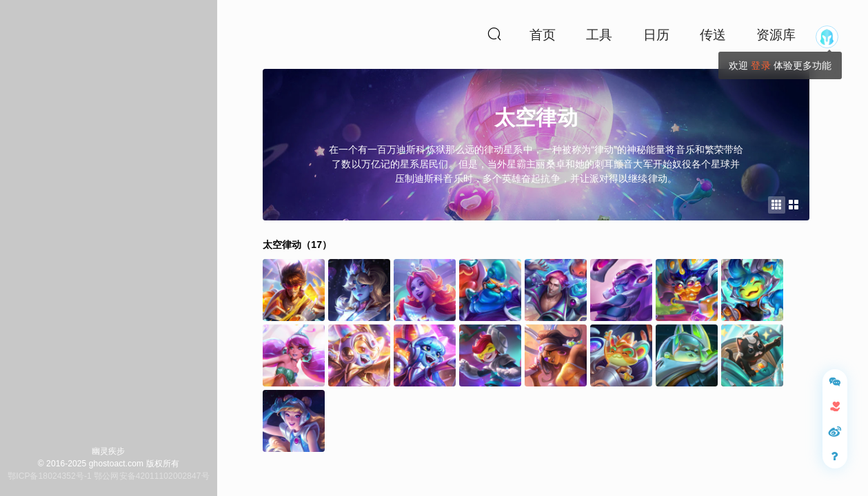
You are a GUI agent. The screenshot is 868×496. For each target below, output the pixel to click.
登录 (760, 65)
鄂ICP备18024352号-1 (50, 476)
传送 (713, 35)
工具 (599, 35)
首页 (543, 35)
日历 (656, 35)
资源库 (776, 35)
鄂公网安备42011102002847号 (151, 476)
